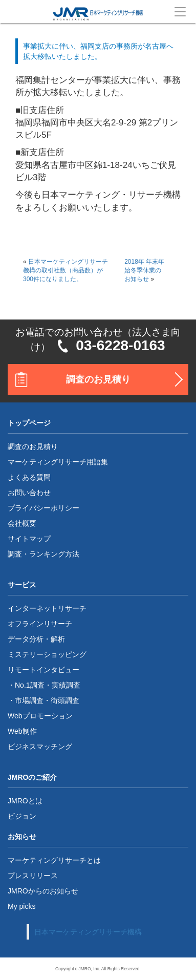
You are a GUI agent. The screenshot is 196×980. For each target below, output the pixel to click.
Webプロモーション (40, 716)
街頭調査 (65, 700)
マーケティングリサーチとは (54, 860)
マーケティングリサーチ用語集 (58, 462)
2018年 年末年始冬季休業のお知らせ (144, 270)
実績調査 (66, 685)
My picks (21, 906)
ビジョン (22, 816)
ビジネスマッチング (40, 747)
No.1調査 (30, 685)
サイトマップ (29, 539)
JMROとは (25, 801)
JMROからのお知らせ (43, 891)
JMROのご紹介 (32, 777)
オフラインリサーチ (40, 624)
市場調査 (29, 700)
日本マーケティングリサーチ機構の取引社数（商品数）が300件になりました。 (66, 270)
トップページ (29, 423)
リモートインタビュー (43, 670)
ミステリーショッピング (47, 654)
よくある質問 (29, 477)
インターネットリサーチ (47, 608)
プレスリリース (33, 876)
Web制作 (22, 731)
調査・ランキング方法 (43, 554)
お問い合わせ (29, 493)
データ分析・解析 (36, 639)
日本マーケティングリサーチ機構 (88, 932)
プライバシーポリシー (43, 508)
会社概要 (22, 523)
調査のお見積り (98, 379)
